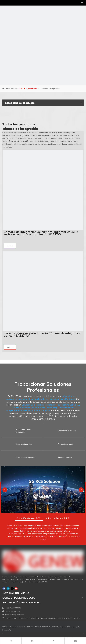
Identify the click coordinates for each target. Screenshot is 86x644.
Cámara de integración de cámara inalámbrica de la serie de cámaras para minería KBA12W (41, 233)
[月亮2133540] (43, 43)
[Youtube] (16, 588)
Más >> (10, 246)
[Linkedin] (8, 588)
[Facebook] (4, 588)
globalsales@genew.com (15, 615)
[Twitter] (12, 588)
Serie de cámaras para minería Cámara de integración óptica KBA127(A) (43, 334)
